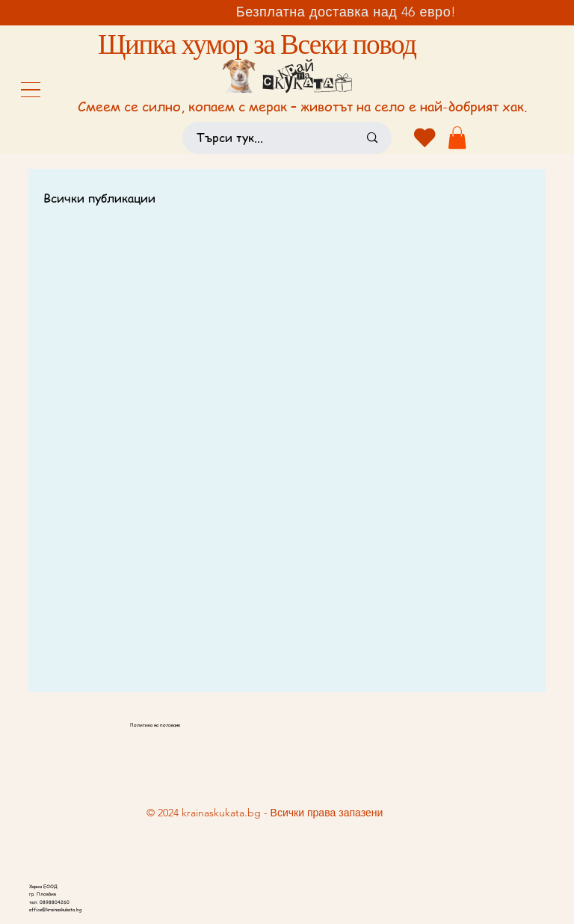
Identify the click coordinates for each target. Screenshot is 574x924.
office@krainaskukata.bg (55, 910)
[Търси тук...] (266, 138)
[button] (457, 138)
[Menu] (31, 90)
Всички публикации (99, 198)
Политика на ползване (155, 726)
